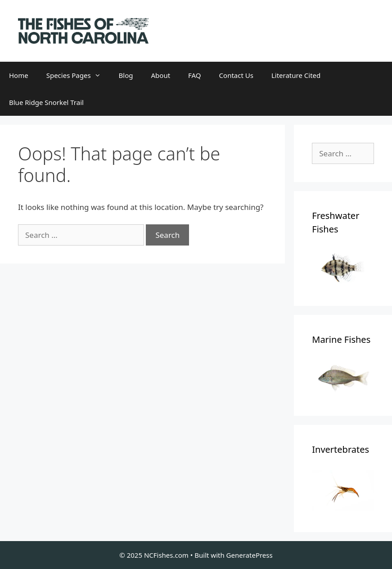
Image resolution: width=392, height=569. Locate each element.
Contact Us (236, 75)
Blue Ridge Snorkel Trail (46, 102)
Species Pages (78, 75)
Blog (126, 75)
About (161, 75)
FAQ (195, 75)
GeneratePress (250, 555)
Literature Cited (296, 75)
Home (19, 75)
